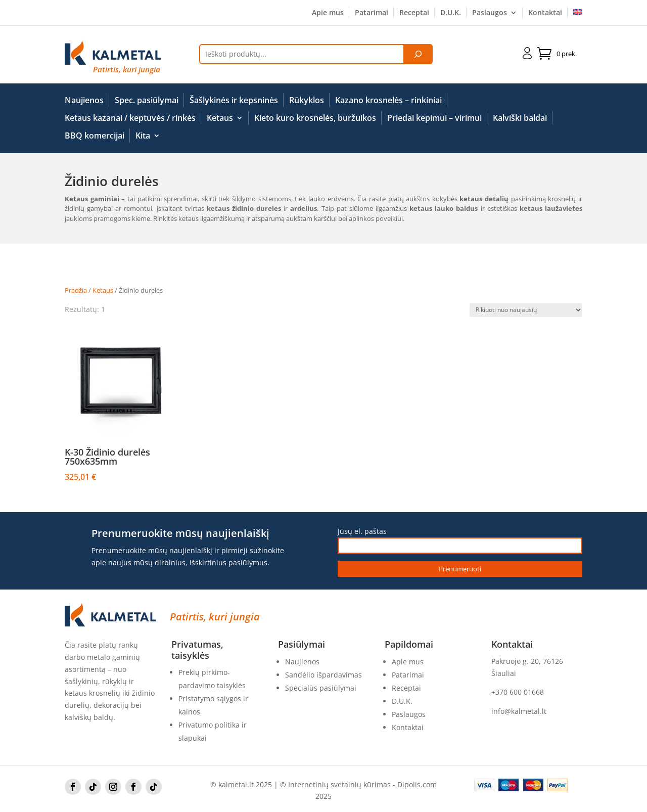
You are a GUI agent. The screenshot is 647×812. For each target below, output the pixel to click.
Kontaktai (545, 13)
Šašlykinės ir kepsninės (234, 101)
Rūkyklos (307, 101)
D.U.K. (451, 13)
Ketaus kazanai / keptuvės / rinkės (130, 118)
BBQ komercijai (95, 136)
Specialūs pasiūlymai (321, 688)
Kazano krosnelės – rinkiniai (388, 101)
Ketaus (220, 118)
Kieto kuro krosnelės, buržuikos (315, 118)
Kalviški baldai (520, 118)
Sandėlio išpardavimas (323, 675)
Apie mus (328, 13)
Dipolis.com (417, 784)
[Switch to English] (578, 15)
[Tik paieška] (418, 54)
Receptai (414, 13)
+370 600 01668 (518, 692)
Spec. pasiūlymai (147, 101)
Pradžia (76, 290)
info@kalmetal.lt (519, 711)
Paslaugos (490, 13)
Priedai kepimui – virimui (434, 118)
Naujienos (84, 101)
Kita (143, 136)
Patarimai (372, 13)
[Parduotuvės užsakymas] (526, 310)
